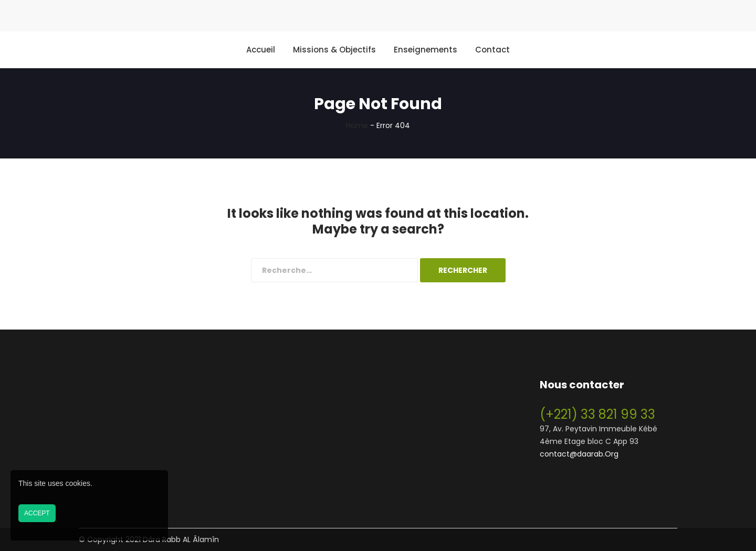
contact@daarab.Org (579, 454)
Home (357, 125)
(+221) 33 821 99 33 (597, 414)
